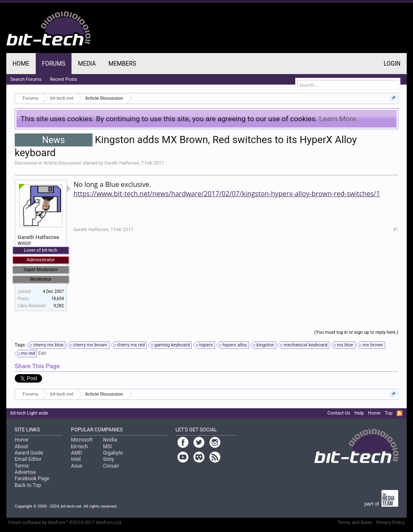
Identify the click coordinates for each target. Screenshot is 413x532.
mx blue (344, 345)
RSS (400, 413)
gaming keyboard (171, 345)
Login (392, 64)
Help (359, 413)
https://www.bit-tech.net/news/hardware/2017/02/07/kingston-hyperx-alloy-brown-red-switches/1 (227, 194)
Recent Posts (64, 79)
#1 (396, 230)
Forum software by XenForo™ (65, 523)
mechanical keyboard (304, 345)
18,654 (58, 299)
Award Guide (29, 453)
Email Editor (28, 459)
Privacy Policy (390, 523)
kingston (264, 345)
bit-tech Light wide (29, 413)
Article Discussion (62, 163)
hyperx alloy (233, 345)
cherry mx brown (89, 345)
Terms (22, 466)
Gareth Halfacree (122, 163)
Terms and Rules (355, 523)
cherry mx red (130, 345)
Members (122, 64)
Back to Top (28, 485)
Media (87, 64)
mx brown (371, 345)
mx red (27, 354)
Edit (42, 353)
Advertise (25, 472)
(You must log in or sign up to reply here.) (356, 332)
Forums (54, 64)
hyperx (205, 345)
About (21, 447)
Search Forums (26, 79)
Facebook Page (32, 479)
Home (21, 64)
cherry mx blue (47, 345)
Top (389, 413)
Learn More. (339, 119)
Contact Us (339, 413)
